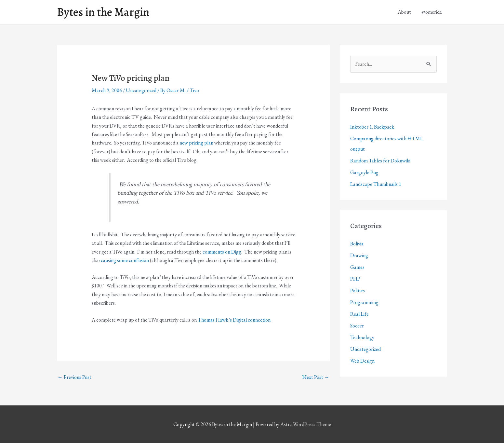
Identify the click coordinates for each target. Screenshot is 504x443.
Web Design (362, 361)
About (404, 12)
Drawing (359, 255)
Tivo (194, 90)
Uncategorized (141, 90)
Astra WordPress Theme (306, 424)
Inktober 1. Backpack (372, 127)
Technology (362, 337)
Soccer (357, 326)
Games (357, 267)
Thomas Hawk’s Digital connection (234, 320)
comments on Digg (222, 252)
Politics (358, 291)
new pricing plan (196, 143)
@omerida (432, 12)
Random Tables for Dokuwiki (380, 161)
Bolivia (357, 244)
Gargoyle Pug (364, 172)
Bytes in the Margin (103, 12)
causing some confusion (125, 260)
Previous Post (74, 377)
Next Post (316, 377)
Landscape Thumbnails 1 (376, 184)
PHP (355, 279)
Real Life (359, 314)
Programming (364, 302)
